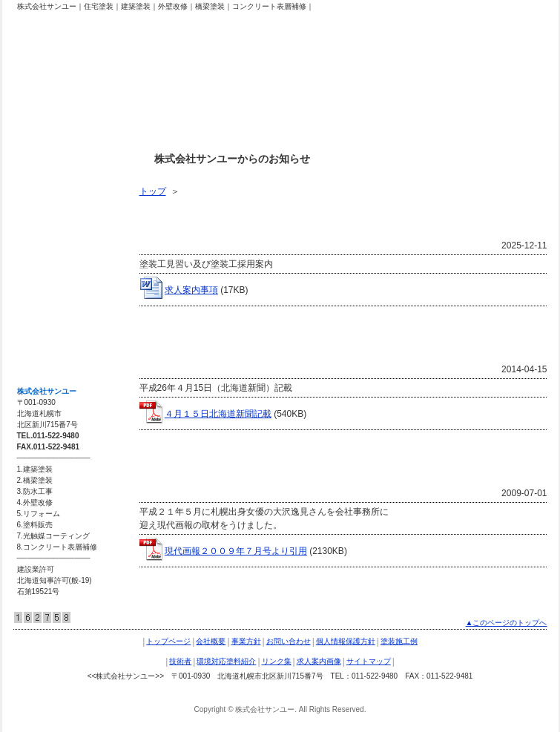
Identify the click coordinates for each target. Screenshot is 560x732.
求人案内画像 (51, 307)
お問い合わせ (289, 641)
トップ (153, 191)
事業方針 (246, 641)
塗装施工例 (47, 182)
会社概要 (211, 641)
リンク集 (42, 276)
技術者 (38, 214)
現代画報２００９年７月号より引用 (236, 551)
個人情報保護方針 (346, 641)
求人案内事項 (191, 290)
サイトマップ (51, 338)
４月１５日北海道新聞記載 (218, 414)
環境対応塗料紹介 (60, 245)
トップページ (168, 641)
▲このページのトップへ (507, 623)
